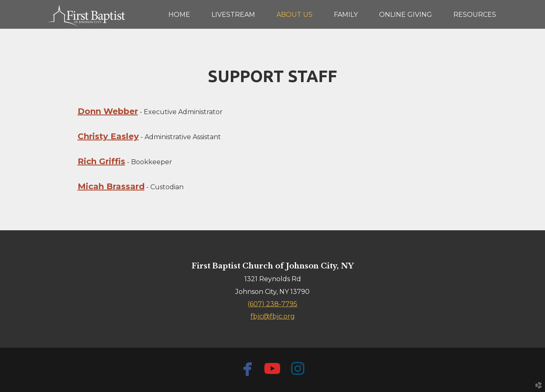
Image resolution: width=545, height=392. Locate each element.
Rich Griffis (101, 161)
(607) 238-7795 (272, 304)
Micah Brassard (111, 186)
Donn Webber (108, 111)
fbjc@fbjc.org (273, 316)
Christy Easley (108, 136)
